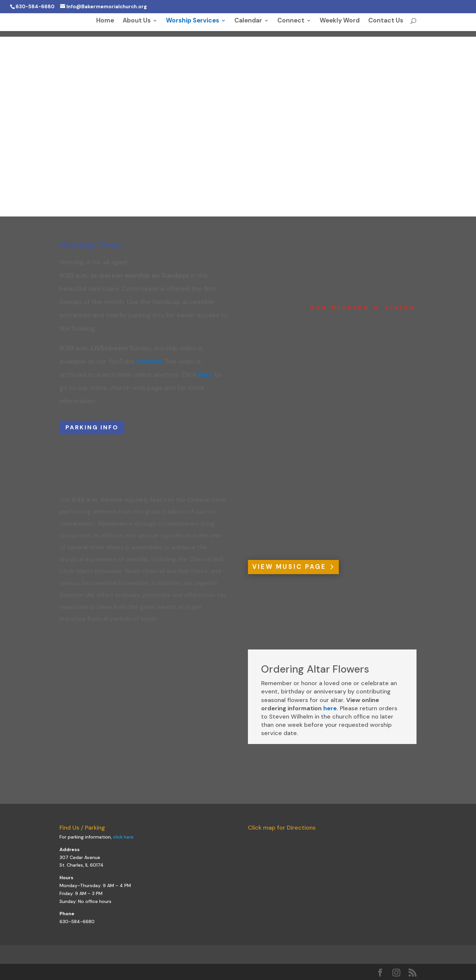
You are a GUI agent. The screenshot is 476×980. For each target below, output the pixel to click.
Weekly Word (340, 21)
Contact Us (386, 21)
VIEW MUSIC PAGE (289, 567)
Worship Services (193, 21)
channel (149, 361)
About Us (137, 21)
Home (105, 21)
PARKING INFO (92, 427)
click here (123, 837)
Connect (291, 21)
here (205, 374)
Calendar (248, 21)
